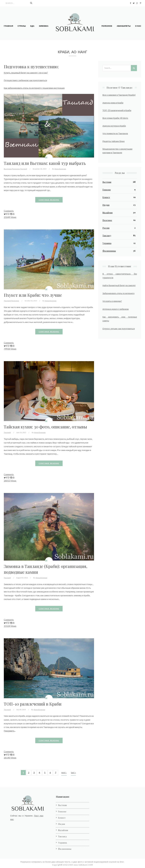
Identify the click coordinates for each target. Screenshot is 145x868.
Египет (106, 197)
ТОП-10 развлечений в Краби (33, 704)
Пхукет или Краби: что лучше (33, 295)
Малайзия (108, 213)
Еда (32, 26)
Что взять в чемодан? (112, 301)
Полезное (107, 26)
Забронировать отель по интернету (119, 293)
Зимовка (44, 26)
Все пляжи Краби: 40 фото (115, 118)
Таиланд (24, 169)
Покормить (9, 731)
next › (64, 773)
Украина (107, 243)
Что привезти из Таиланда (115, 133)
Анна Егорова (60, 169)
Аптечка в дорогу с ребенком (116, 309)
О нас (138, 26)
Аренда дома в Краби (113, 103)
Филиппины (109, 251)
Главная (8, 26)
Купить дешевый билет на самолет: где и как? (26, 73)
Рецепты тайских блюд (114, 141)
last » (73, 773)
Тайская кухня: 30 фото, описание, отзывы (45, 427)
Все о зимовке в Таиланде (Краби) (119, 95)
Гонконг (107, 190)
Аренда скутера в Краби (114, 126)
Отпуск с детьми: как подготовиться (119, 329)
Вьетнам (8, 169)
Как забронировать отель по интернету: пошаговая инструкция (34, 88)
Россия (106, 228)
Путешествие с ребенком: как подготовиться (25, 80)
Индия (106, 205)
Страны (22, 26)
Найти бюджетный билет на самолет (119, 285)
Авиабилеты (124, 26)
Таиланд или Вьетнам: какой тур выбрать (45, 163)
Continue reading (49, 200)
